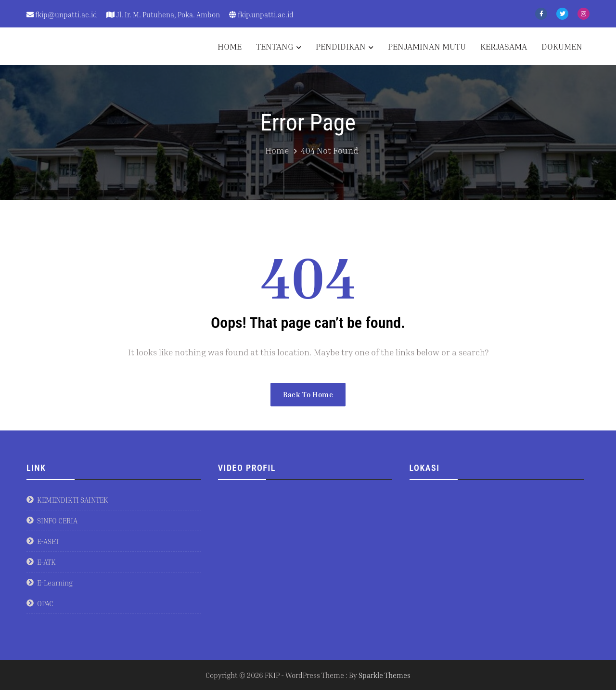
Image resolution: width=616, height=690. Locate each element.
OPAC (45, 603)
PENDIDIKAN (341, 46)
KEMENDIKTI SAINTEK (73, 500)
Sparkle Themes (385, 675)
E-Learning (55, 583)
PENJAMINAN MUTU (427, 46)
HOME (230, 46)
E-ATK (46, 562)
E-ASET (48, 541)
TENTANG (275, 46)
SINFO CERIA (57, 521)
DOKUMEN (562, 46)
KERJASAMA (504, 46)
